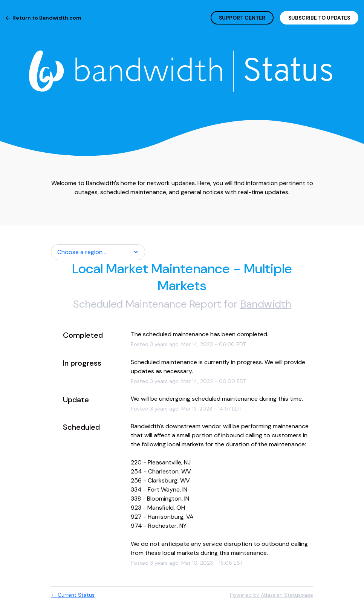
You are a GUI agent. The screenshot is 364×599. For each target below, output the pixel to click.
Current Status (73, 595)
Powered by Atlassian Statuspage (271, 595)
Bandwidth (266, 304)
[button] (319, 18)
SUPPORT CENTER (242, 18)
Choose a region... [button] (82, 252)
